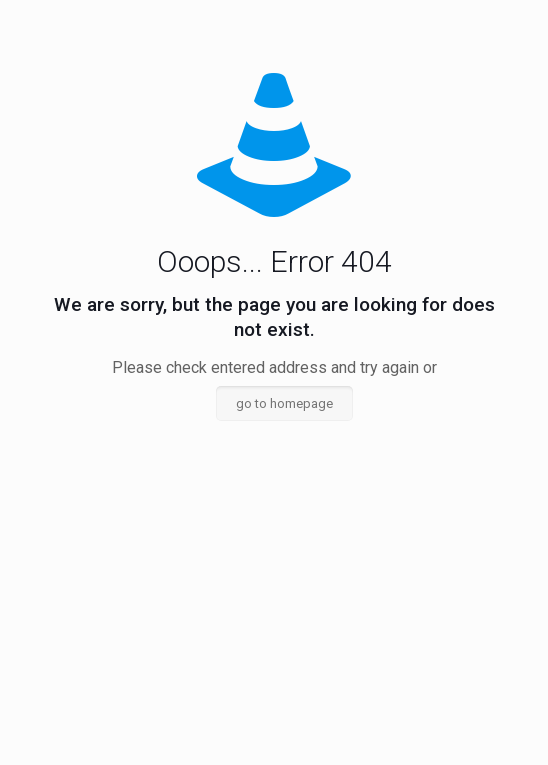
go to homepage (284, 403)
